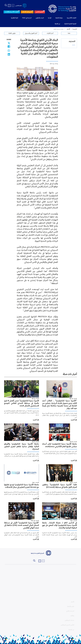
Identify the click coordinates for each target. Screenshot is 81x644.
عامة (69, 33)
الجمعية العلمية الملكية (70, 24)
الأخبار (68, 29)
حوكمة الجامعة (59, 18)
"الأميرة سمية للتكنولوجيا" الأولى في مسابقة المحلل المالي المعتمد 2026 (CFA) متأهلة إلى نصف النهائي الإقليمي (22, 525)
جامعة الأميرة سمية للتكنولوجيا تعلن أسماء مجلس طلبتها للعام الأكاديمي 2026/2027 (59, 445)
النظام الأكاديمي (21, 6)
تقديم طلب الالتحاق (27, 12)
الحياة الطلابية (15, 18)
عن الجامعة (57, 24)
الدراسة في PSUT (27, 18)
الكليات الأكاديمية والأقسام (12, 12)
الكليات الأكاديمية (72, 18)
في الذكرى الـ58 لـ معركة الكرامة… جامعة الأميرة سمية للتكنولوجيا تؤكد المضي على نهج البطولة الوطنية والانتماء (59, 525)
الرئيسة (75, 29)
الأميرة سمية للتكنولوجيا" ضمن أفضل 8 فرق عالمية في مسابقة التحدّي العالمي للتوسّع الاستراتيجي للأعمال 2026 (22, 403)
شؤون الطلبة (12, 33)
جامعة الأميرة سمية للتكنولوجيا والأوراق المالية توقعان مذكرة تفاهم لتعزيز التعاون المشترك (22, 447)
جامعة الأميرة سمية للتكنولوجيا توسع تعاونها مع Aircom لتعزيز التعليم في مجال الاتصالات (22, 486)
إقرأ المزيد (74, 420)
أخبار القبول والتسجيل (31, 33)
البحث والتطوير (40, 18)
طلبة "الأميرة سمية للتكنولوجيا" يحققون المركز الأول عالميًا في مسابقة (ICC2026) (59, 486)
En (13, 6)
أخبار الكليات (50, 33)
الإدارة (50, 18)
